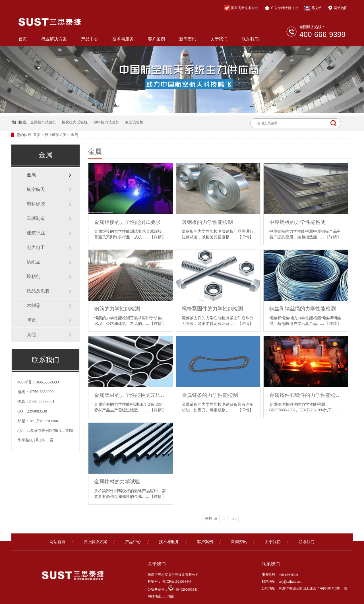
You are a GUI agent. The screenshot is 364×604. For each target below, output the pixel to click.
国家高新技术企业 (241, 8)
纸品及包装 (38, 291)
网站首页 (57, 542)
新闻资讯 (188, 39)
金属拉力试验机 (43, 122)
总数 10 (211, 519)
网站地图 (338, 8)
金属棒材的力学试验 (117, 482)
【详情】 (158, 237)
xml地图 (168, 596)
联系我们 (250, 39)
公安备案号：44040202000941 (173, 589)
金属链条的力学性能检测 (210, 395)
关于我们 (219, 39)
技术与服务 (123, 39)
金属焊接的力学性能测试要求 (127, 222)
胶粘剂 (34, 276)
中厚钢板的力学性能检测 (297, 222)
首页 (23, 39)
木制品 (34, 305)
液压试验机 (134, 122)
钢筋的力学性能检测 (117, 309)
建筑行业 (36, 233)
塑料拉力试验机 (106, 122)
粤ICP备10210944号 (176, 582)
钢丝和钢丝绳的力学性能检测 (303, 309)
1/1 (234, 519)
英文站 (313, 8)
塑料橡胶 (36, 204)
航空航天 (36, 189)
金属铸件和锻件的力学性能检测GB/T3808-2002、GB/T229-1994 (306, 395)
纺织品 (34, 262)
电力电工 (36, 247)
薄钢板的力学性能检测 (207, 222)
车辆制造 (36, 218)
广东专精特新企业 (281, 8)
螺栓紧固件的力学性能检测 (212, 309)
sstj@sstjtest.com (44, 421)
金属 (75, 135)
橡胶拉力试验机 (75, 122)
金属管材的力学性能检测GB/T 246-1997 (131, 395)
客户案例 (156, 39)
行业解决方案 (54, 39)
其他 (31, 334)
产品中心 (90, 39)
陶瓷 (31, 320)
